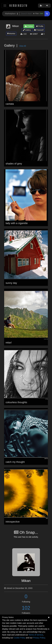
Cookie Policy (19, 638)
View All (23, 46)
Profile (40, 26)
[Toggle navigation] (5, 6)
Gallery (27, 30)
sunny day (11, 283)
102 (26, 608)
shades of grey (14, 164)
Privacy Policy (39, 638)
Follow (29, 26)
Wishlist (11, 34)
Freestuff (39, 30)
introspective (13, 522)
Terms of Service (36, 635)
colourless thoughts (16, 402)
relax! (9, 343)
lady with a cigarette (17, 223)
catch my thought (15, 462)
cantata (10, 104)
